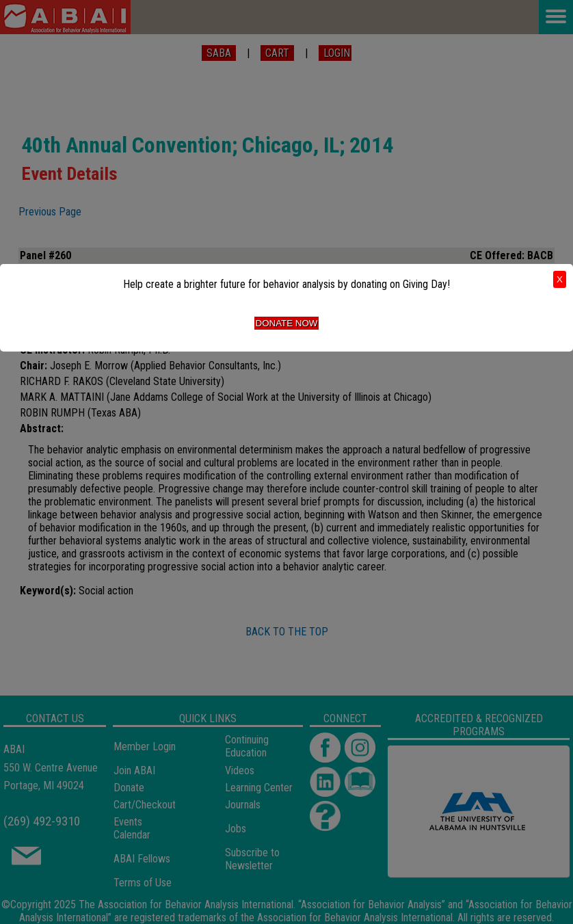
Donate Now (287, 323)
